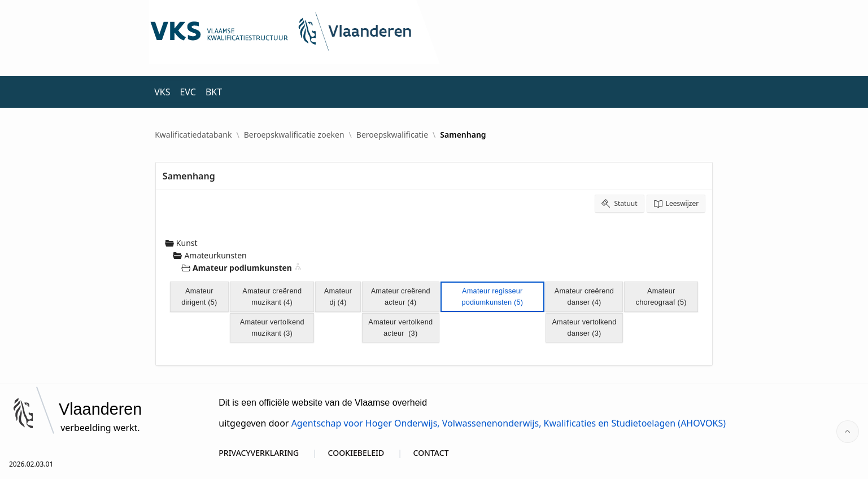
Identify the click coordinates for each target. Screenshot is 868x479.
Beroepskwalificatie (392, 135)
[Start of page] (848, 432)
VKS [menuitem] (162, 92)
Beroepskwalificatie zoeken (294, 135)
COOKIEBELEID (356, 453)
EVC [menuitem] (187, 92)
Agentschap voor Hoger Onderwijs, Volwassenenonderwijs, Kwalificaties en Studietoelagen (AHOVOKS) (509, 423)
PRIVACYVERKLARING (259, 453)
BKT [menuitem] (214, 92)
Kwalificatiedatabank (193, 135)
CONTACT (431, 453)
